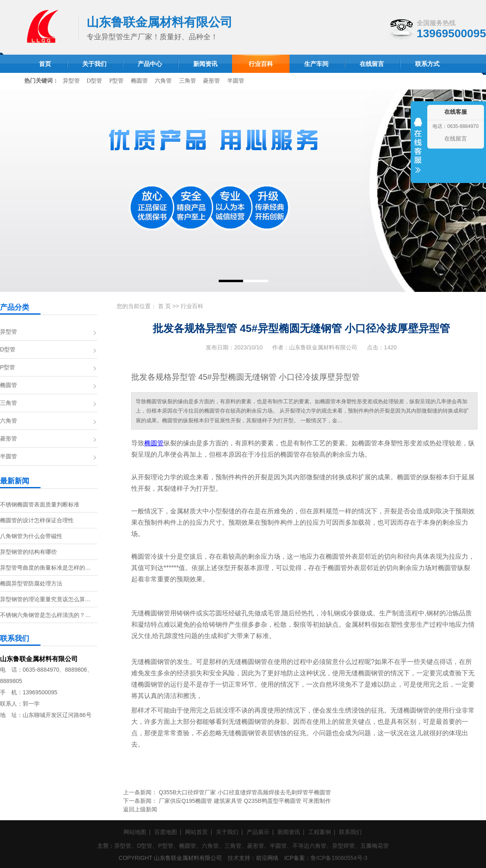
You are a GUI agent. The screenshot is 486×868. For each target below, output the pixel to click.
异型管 (71, 81)
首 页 (164, 306)
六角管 (163, 81)
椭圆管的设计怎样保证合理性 (37, 520)
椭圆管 (139, 81)
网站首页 (196, 832)
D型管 (94, 81)
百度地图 (166, 832)
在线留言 (456, 138)
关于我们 (227, 832)
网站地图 (135, 832)
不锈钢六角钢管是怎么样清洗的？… (45, 615)
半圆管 (236, 81)
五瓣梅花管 (375, 846)
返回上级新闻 (140, 809)
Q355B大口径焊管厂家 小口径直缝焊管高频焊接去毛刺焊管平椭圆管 (245, 792)
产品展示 (258, 832)
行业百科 (192, 306)
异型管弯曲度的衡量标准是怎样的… (45, 568)
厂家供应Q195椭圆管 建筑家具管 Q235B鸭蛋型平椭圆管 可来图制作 (245, 801)
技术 (233, 858)
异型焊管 (343, 846)
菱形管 (211, 81)
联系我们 (350, 832)
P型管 (117, 81)
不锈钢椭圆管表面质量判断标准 (40, 504)
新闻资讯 (289, 832)
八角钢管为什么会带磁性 (31, 536)
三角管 (188, 81)
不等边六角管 (309, 846)
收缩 (418, 151)
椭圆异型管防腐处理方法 (31, 583)
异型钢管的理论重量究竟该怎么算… (45, 599)
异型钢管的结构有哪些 (28, 552)
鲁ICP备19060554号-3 (339, 858)
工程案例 (320, 832)
